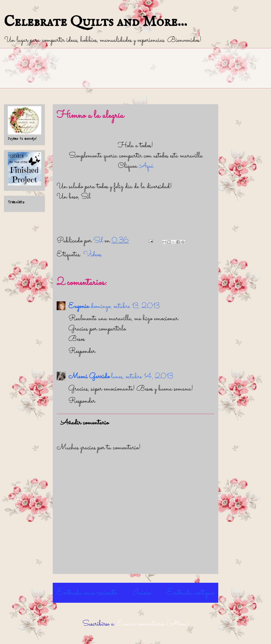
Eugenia (79, 307)
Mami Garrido (89, 377)
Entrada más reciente (87, 593)
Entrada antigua (191, 593)
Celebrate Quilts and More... (95, 22)
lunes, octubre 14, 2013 (142, 377)
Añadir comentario (84, 423)
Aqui (146, 166)
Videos (92, 255)
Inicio (142, 593)
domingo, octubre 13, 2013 (125, 307)
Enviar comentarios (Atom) (153, 624)
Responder (82, 351)
